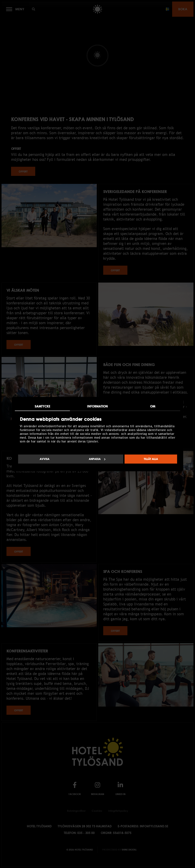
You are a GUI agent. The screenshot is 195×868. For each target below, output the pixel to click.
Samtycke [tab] (42, 406)
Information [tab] (97, 406)
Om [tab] (153, 406)
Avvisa (44, 459)
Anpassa (97, 459)
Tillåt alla (151, 459)
